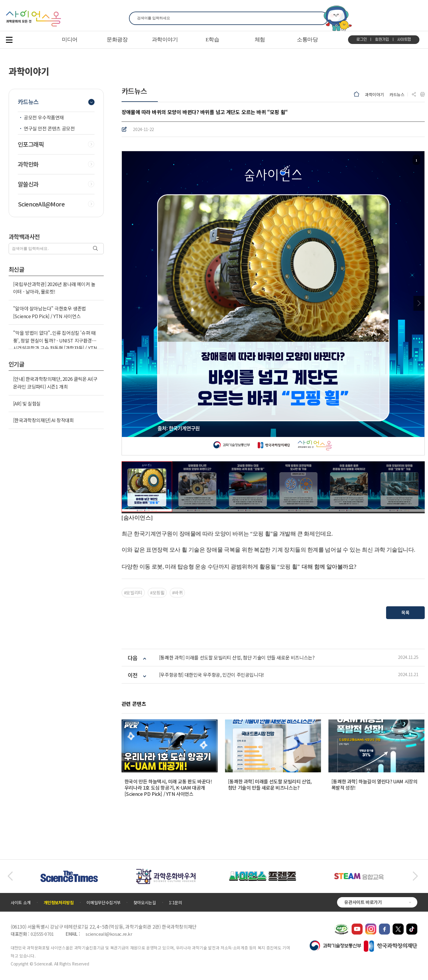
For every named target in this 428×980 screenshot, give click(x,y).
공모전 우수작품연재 (44, 117)
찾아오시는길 (145, 902)
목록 (405, 612)
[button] (10, 876)
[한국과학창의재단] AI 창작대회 (44, 420)
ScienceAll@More (41, 204)
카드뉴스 (397, 94)
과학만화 (28, 164)
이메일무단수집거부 (103, 902)
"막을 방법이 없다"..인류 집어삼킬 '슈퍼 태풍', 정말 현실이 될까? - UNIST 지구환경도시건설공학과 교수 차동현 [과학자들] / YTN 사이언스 (55, 344)
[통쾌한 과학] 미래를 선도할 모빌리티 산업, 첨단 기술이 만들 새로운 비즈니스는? (237, 658)
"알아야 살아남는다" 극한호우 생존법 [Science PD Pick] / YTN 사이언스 (49, 312)
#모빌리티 (133, 592)
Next (419, 303)
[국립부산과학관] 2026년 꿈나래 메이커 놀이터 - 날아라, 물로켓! (54, 288)
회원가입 (382, 40)
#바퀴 (177, 592)
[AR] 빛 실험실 (27, 403)
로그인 (362, 40)
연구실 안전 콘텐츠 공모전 (49, 128)
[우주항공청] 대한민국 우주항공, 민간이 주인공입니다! (211, 675)
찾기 (320, 18)
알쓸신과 (28, 184)
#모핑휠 (157, 592)
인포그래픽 (31, 144)
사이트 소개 (21, 902)
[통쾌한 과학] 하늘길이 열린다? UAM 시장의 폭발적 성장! (374, 784)
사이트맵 (404, 40)
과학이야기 (374, 94)
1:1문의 (175, 902)
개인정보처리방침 (59, 902)
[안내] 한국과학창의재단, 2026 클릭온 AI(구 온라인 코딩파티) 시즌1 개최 (55, 383)
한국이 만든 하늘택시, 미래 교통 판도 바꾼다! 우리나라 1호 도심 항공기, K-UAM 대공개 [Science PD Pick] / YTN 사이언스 (168, 788)
